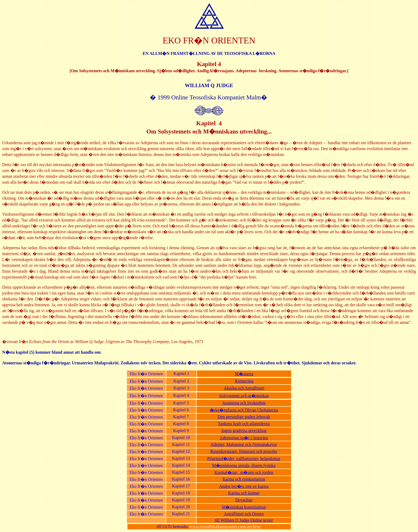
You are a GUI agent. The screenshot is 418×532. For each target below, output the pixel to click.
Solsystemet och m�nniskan (244, 396)
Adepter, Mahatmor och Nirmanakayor (244, 444)
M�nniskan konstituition (244, 507)
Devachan (244, 500)
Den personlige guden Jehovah (244, 417)
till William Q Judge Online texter (244, 520)
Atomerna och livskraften (244, 403)
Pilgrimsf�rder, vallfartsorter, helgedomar (244, 459)
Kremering (244, 381)
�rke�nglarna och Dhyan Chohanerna (244, 410)
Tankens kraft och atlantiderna (244, 424)
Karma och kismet (244, 493)
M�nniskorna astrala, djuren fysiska (244, 465)
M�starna (244, 374)
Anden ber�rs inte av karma (244, 486)
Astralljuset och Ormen (244, 514)
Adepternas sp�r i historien (244, 438)
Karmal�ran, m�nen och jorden (244, 472)
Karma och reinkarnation (244, 479)
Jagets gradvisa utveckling (244, 431)
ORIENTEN (233, 40)
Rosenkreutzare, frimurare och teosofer (244, 451)
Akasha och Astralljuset (244, 388)
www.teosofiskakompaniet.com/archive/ (226, 527)
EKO (172, 40)
